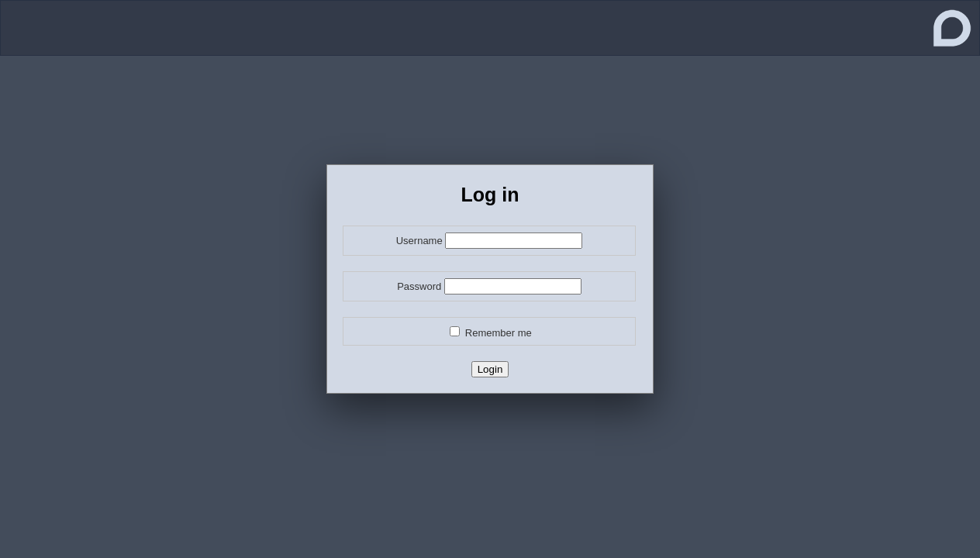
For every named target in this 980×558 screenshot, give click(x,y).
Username (419, 241)
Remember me (499, 333)
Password (419, 286)
